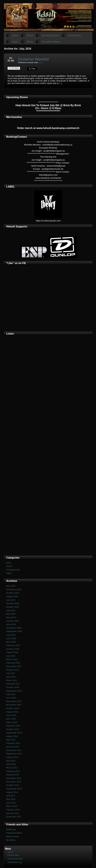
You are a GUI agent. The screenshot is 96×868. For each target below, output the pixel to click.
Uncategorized (13, 570)
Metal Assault (12, 836)
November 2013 (14, 750)
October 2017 (13, 670)
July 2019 (11, 635)
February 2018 (13, 663)
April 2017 (11, 677)
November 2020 (14, 628)
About (30, 35)
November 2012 (14, 782)
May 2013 (11, 761)
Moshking (11, 840)
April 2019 (11, 642)
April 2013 (11, 764)
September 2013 (14, 754)
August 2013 (12, 757)
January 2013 (13, 775)
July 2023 (11, 600)
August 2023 (12, 596)
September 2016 (14, 691)
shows (9, 566)
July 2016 (11, 694)
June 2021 (11, 624)
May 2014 (11, 740)
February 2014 (13, 743)
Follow (14, 68)
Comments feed (15, 859)
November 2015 (14, 705)
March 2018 (12, 659)
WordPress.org (15, 862)
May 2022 (11, 614)
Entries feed (13, 855)
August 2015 (12, 712)
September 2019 (14, 631)
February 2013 (13, 771)
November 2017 (14, 666)
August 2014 (12, 736)
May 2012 (11, 799)
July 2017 (11, 673)
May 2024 (11, 586)
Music (15, 42)
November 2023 (14, 590)
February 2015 (13, 726)
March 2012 (12, 806)
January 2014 (13, 747)
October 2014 (13, 729)
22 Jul (11, 61)
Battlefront (11, 830)
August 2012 (12, 792)
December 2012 (14, 778)
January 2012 (13, 813)
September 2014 (14, 733)
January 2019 (13, 649)
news (41, 62)
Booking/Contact (50, 35)
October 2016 (13, 687)
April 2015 (11, 719)
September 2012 (14, 789)
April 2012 (11, 803)
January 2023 (13, 603)
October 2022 (13, 607)
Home (15, 35)
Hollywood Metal (14, 833)
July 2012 (11, 796)
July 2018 (11, 656)
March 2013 (12, 768)
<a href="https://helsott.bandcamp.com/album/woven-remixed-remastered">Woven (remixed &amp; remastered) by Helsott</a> (48, 500)
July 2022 (11, 610)
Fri (11, 58)
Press (30, 42)
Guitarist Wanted (33, 59)
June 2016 (11, 698)
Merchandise (74, 35)
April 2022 (11, 617)
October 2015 (13, 708)
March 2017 (12, 680)
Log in (10, 852)
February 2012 (13, 810)
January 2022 (13, 621)
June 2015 (11, 715)
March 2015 (12, 722)
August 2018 (12, 652)
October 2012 (13, 785)
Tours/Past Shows (51, 42)
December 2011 (14, 817)
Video (9, 573)
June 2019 (11, 638)
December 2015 (14, 701)
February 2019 (13, 645)
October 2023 (13, 593)
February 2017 (13, 684)
